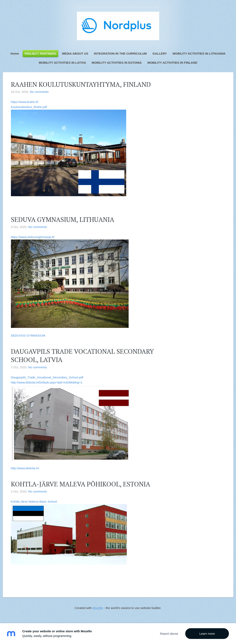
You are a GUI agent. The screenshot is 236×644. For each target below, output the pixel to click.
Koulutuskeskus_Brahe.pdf (29, 107)
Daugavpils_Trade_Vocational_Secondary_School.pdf (47, 377)
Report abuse (169, 634)
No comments (39, 92)
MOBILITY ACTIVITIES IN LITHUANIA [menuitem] (199, 53)
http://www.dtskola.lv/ (25, 468)
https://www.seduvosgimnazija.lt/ (70, 282)
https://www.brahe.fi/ (25, 102)
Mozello (98, 608)
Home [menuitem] (15, 53)
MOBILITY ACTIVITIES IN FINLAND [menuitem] (172, 63)
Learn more (207, 634)
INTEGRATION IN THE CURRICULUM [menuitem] (120, 53)
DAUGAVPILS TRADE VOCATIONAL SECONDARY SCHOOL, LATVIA (82, 356)
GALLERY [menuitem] (160, 53)
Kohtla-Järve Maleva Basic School (69, 532)
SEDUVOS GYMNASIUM (28, 335)
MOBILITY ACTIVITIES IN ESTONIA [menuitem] (117, 63)
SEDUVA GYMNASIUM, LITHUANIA (63, 219)
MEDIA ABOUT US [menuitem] (75, 53)
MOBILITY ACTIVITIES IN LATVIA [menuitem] (62, 63)
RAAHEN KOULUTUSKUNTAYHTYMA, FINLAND (81, 84)
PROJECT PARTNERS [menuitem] (40, 53)
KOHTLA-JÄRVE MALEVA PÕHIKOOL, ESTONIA (81, 484)
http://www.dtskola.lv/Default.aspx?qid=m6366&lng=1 (47, 382)
